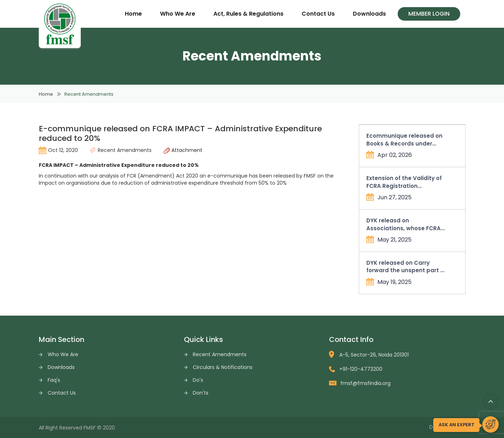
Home (133, 14)
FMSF (90, 428)
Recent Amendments (220, 354)
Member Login (429, 14)
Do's (198, 380)
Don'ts (201, 393)
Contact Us (318, 14)
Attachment (183, 150)
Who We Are (178, 14)
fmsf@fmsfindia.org (360, 383)
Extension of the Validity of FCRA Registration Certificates (404, 182)
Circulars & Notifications (223, 367)
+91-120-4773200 (356, 369)
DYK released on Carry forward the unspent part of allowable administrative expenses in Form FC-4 (406, 267)
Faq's (54, 380)
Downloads (369, 14)
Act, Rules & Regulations (248, 14)
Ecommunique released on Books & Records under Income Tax (404, 140)
